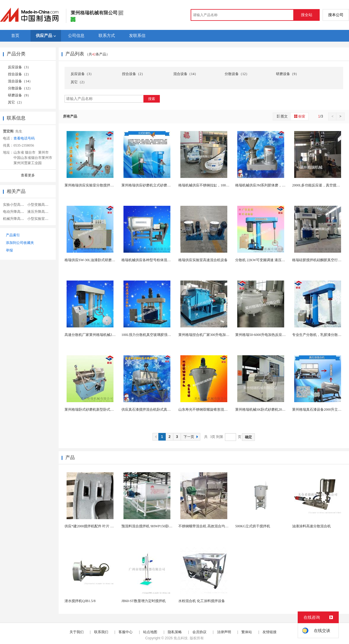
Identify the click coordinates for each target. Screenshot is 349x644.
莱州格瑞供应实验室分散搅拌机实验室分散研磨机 (103, 185)
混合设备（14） (20, 81)
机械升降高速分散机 (19, 219)
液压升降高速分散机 (43, 212)
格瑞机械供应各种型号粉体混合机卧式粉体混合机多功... (165, 260)
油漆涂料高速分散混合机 (311, 526)
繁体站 (247, 632)
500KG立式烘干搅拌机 (253, 526)
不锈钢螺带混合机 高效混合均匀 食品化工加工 (214, 526)
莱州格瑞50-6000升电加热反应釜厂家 (264, 335)
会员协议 (199, 632)
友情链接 (270, 632)
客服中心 (126, 632)
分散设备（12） (20, 88)
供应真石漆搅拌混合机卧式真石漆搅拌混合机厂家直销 (164, 409)
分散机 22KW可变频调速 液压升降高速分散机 (271, 260)
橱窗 (299, 116)
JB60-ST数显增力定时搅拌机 (144, 601)
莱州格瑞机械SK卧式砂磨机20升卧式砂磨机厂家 (273, 409)
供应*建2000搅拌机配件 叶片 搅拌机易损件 (98, 526)
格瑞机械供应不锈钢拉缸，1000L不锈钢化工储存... (218, 185)
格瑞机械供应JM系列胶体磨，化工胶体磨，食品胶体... (277, 185)
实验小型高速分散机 (19, 205)
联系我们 (101, 632)
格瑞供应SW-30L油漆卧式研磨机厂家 (93, 260)
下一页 (192, 437)
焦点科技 (181, 638)
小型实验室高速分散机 (45, 219)
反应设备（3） (19, 67)
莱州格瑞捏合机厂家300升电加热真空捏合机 (213, 335)
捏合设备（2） (19, 74)
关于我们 (77, 632)
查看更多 (28, 175)
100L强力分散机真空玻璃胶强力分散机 (151, 335)
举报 (9, 250)
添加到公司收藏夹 (20, 243)
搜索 (152, 99)
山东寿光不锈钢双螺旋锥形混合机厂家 (208, 409)
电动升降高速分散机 (19, 212)
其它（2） (16, 102)
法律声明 (224, 632)
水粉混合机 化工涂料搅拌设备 (202, 601)
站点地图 (150, 632)
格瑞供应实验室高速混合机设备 (203, 260)
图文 (282, 116)
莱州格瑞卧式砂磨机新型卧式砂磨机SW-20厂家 (101, 409)
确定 (248, 437)
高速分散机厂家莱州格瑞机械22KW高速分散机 (101, 335)
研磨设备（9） (19, 95)
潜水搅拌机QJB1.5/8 (80, 601)
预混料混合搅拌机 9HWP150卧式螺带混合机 (156, 526)
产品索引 (13, 235)
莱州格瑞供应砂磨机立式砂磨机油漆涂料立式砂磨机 (162, 185)
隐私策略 (175, 632)
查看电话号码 (24, 138)
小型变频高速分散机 (43, 205)
